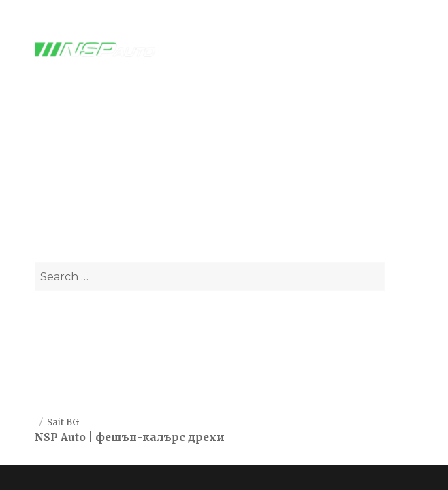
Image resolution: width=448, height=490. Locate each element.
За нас (52, 346)
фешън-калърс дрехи (160, 437)
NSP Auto (60, 437)
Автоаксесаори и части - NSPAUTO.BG (224, 162)
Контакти (61, 379)
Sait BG (63, 422)
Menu (391, 50)
